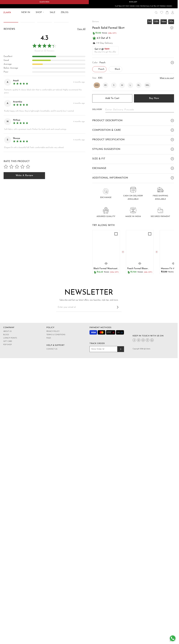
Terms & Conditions (56, 390)
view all (81, 174)
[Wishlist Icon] (162, 12)
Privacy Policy (53, 387)
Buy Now (154, 98)
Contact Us (52, 404)
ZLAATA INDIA (44, 2)
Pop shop (7, 400)
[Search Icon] (156, 12)
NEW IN (26, 12)
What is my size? (167, 78)
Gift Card (8, 397)
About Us (7, 387)
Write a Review (24, 320)
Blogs (6, 390)
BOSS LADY (133, 2)
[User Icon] (173, 12)
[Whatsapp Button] (173, 638)
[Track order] (121, 404)
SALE (52, 12)
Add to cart (112, 98)
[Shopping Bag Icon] (167, 12)
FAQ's (49, 393)
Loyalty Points (10, 393)
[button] (82, 81)
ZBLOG (65, 12)
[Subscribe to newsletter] (118, 362)
